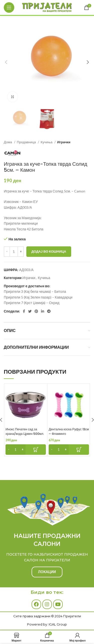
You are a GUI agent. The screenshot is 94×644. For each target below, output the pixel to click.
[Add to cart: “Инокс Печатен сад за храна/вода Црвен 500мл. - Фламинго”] (26, 450)
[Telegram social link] (49, 311)
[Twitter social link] (30, 311)
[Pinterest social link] (36, 311)
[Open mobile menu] (9, 7)
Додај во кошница (49, 251)
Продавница (27, 142)
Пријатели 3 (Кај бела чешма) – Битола (35, 291)
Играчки (64, 142)
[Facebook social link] (24, 311)
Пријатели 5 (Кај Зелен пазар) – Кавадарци (38, 297)
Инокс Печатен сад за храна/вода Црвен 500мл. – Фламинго (25, 434)
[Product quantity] (14, 252)
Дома (8, 142)
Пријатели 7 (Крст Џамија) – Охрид (32, 303)
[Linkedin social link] (43, 311)
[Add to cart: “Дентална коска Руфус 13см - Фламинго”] (69, 450)
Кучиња (47, 142)
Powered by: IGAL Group (47, 624)
